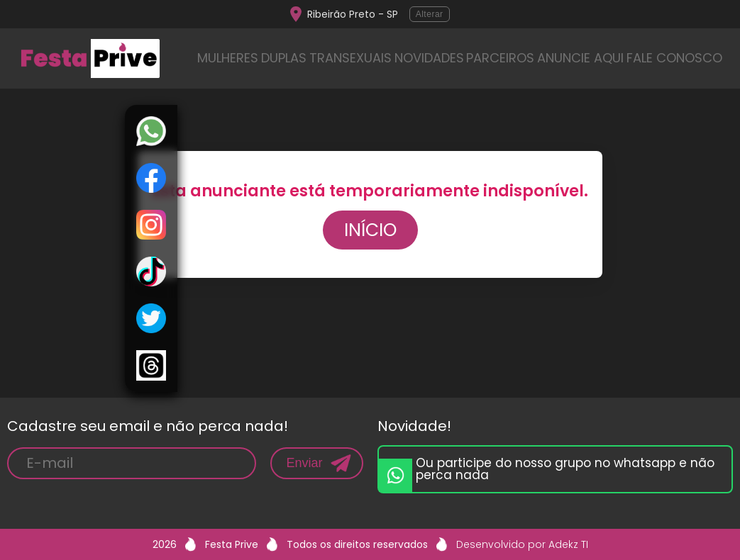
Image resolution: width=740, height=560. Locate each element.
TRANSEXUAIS (350, 58)
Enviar (304, 463)
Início (370, 230)
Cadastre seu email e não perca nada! (148, 426)
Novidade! (414, 426)
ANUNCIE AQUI (580, 58)
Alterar (430, 14)
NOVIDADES (429, 58)
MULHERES (228, 58)
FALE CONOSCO (674, 58)
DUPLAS (284, 58)
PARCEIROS (500, 58)
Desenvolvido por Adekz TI (522, 544)
